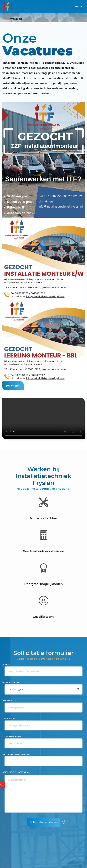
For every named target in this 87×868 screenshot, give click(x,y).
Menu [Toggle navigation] (78, 6)
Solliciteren (15, 386)
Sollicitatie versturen (45, 822)
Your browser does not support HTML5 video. (43, 419)
